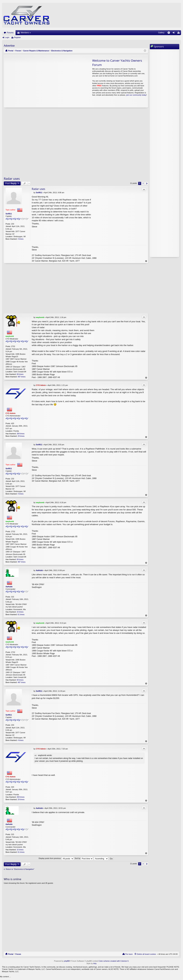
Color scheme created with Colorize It (114, 961)
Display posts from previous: (56, 858)
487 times (22, 377)
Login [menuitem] (174, 33)
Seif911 (9, 214)
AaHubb (9, 587)
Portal (11, 51)
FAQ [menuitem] (170, 33)
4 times (21, 239)
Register (17, 37)
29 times (21, 436)
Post (11, 183)
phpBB (67, 961)
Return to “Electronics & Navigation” (20, 869)
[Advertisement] (35, 81)
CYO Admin (11, 413)
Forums (10, 33)
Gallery (161, 33)
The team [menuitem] (129, 954)
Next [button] (147, 183)
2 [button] (143, 183)
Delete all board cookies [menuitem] (146, 954)
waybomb (10, 336)
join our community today (136, 95)
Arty (95, 963)
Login (7, 37)
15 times (20, 612)
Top (146, 261)
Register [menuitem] (179, 33)
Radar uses (12, 179)
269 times (21, 434)
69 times (20, 374)
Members (25, 33)
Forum (18, 954)
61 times (21, 614)
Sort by (84, 858)
